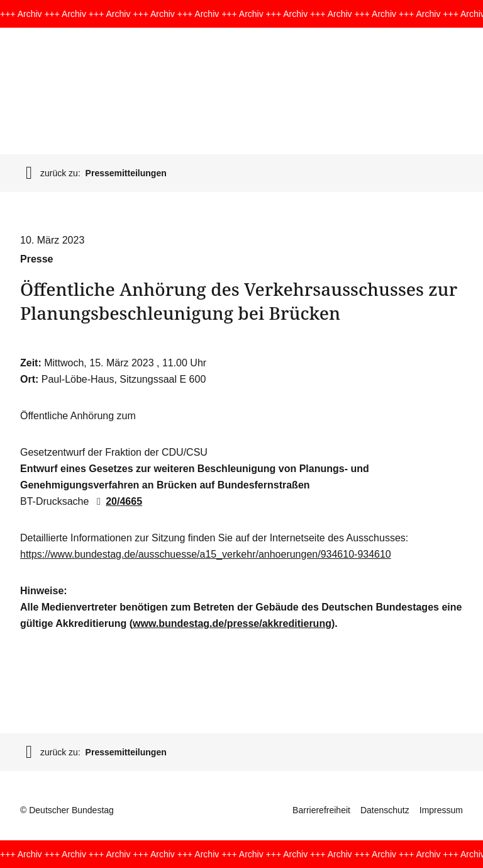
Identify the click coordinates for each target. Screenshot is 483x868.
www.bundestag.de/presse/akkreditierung (232, 623)
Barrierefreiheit (321, 810)
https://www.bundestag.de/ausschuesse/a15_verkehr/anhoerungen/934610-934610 (206, 554)
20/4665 (117, 501)
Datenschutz (385, 810)
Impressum (441, 810)
